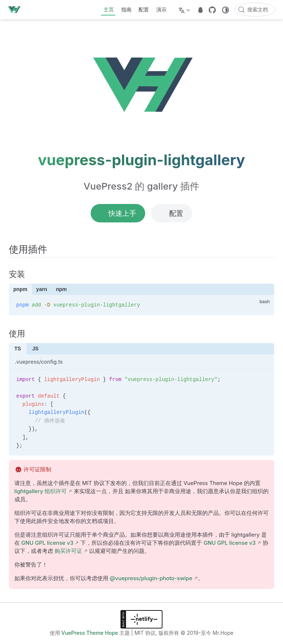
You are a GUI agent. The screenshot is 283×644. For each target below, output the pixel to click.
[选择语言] (185, 10)
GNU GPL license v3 (47, 543)
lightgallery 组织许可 (41, 491)
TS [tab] (18, 349)
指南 (126, 9)
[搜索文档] (255, 10)
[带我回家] (16, 10)
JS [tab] (35, 349)
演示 (161, 9)
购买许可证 (68, 551)
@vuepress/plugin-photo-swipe (151, 578)
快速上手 (118, 213)
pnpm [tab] (20, 289)
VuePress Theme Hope (90, 633)
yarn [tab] (42, 289)
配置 (144, 9)
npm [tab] (62, 289)
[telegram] (200, 10)
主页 (109, 9)
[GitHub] (212, 10)
